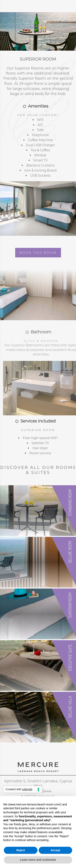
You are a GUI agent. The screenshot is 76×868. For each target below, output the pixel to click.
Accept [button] (55, 850)
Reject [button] (21, 850)
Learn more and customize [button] (38, 860)
